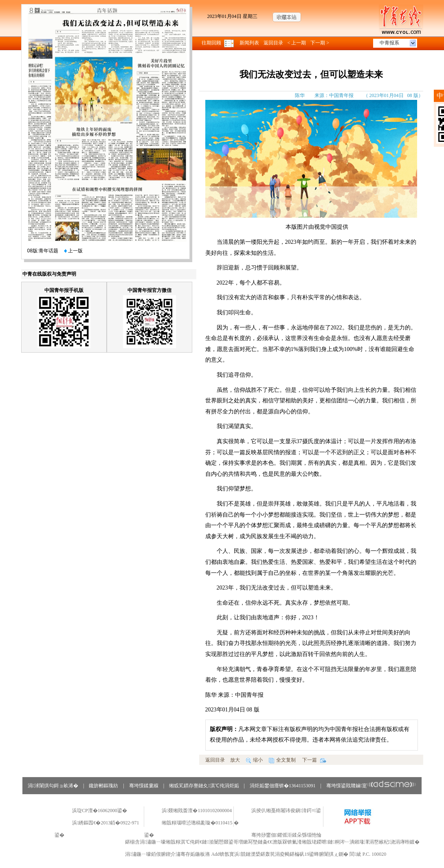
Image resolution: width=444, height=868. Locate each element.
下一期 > (320, 43)
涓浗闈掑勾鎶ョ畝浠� (53, 786)
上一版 (73, 251)
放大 (235, 760)
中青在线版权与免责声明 (49, 274)
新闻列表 (249, 43)
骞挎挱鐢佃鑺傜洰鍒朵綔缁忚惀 (286, 835)
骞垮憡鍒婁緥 (144, 786)
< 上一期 (297, 43)
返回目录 (273, 43)
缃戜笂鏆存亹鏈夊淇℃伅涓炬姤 (204, 786)
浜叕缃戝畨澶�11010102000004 (197, 811)
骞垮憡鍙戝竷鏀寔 (371, 786)
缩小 (254, 760)
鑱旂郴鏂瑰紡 (103, 786)
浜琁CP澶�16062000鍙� (100, 811)
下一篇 (314, 760)
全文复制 (282, 760)
